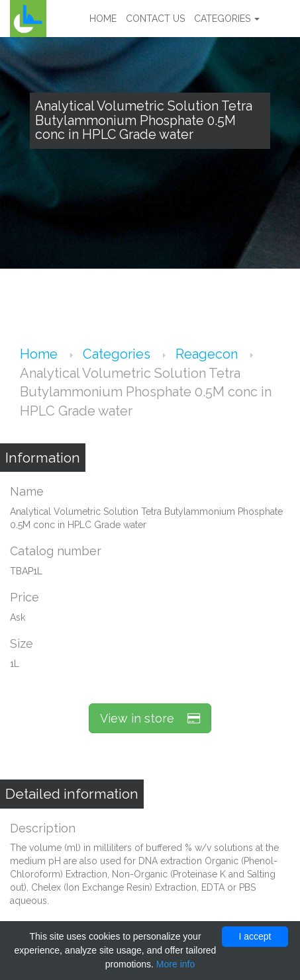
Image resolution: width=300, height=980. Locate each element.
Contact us (155, 19)
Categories (227, 19)
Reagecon (208, 354)
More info (175, 964)
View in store (150, 718)
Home (103, 19)
